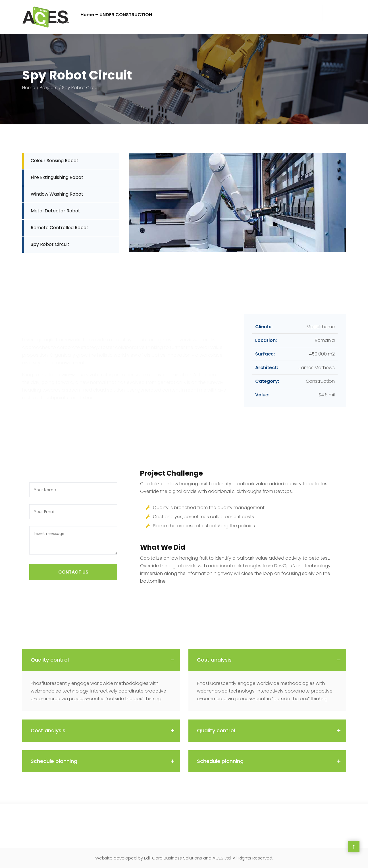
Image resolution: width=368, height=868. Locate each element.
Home (29, 88)
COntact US (73, 572)
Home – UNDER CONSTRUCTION (116, 15)
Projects (49, 88)
